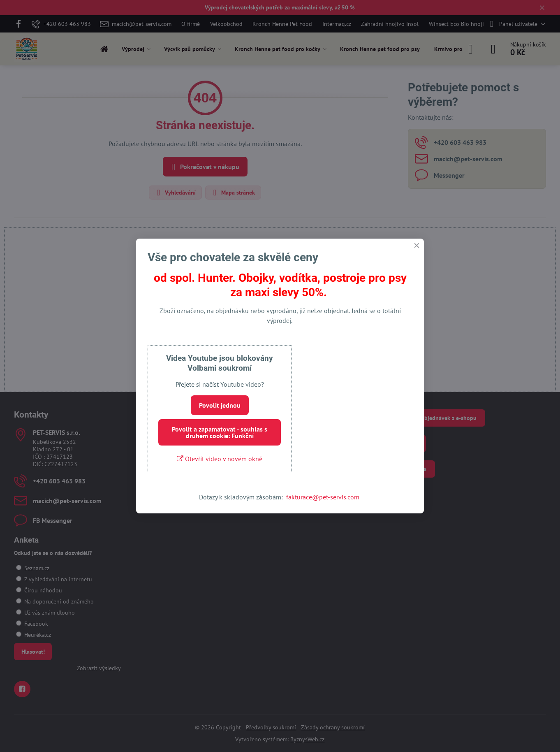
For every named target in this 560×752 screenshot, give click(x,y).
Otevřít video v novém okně (220, 459)
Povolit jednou (220, 405)
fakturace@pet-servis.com (323, 497)
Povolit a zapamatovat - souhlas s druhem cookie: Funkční (220, 432)
